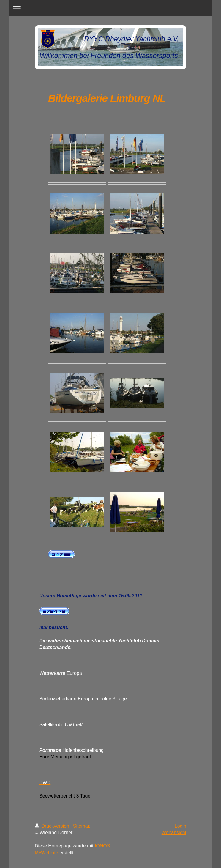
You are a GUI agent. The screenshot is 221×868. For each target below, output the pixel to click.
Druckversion (53, 826)
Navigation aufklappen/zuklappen (111, 8)
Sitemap (82, 826)
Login (180, 826)
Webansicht (174, 832)
